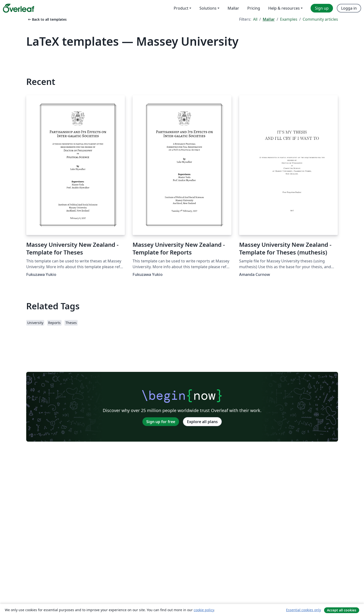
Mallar (269, 19)
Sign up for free (161, 422)
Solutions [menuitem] (208, 8)
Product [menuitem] (181, 8)
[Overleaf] (19, 8)
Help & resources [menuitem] (284, 8)
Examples (289, 19)
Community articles (320, 19)
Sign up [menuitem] (322, 8)
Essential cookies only (303, 610)
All (255, 19)
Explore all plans (202, 422)
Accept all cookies (342, 610)
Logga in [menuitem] (349, 8)
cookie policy (204, 610)
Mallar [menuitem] (233, 8)
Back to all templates (47, 19)
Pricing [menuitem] (254, 8)
